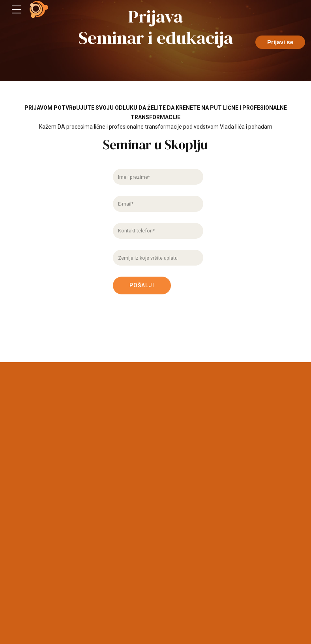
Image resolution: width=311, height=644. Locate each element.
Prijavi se (280, 42)
